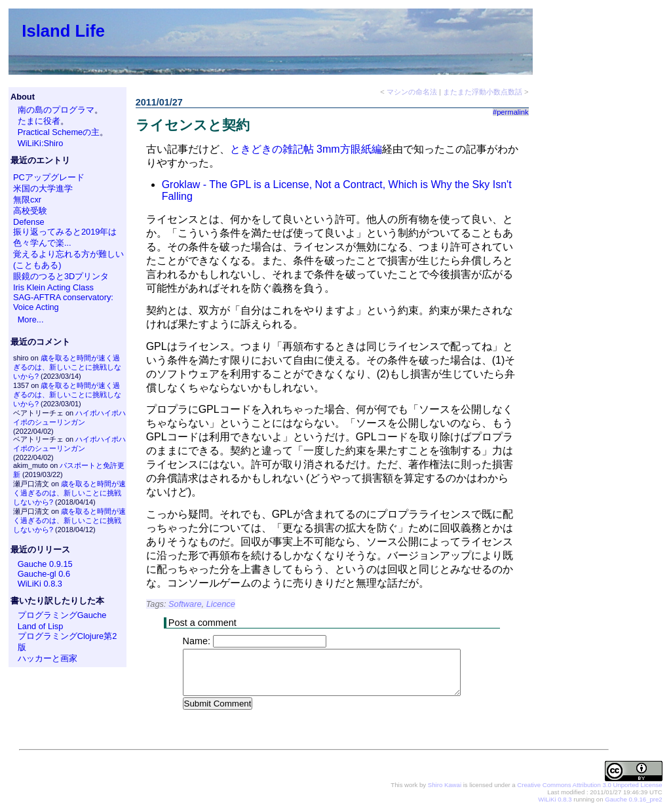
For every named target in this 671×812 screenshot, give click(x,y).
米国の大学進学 (43, 188)
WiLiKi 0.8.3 (40, 584)
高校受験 (30, 211)
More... (31, 319)
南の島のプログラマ (56, 110)
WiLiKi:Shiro (41, 143)
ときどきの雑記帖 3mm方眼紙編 (306, 149)
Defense (29, 222)
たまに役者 (39, 121)
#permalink (511, 112)
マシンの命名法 (412, 92)
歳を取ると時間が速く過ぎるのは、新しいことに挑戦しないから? (67, 367)
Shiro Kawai (445, 785)
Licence (221, 604)
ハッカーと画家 (48, 658)
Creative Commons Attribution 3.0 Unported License (589, 785)
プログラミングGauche (62, 615)
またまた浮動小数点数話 (483, 92)
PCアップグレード (49, 177)
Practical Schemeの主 (59, 132)
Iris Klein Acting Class (53, 287)
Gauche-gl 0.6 (44, 574)
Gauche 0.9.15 (45, 564)
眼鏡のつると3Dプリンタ (61, 276)
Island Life (63, 31)
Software (185, 604)
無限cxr (27, 200)
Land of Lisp (41, 626)
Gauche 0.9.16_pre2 (633, 800)
